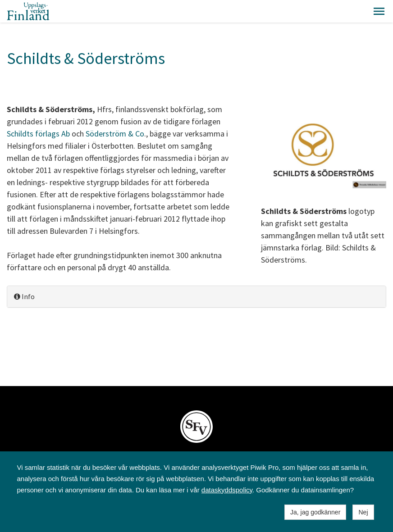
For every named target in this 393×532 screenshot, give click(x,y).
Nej (363, 512)
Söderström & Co (115, 134)
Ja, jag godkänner (315, 512)
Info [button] (24, 296)
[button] (379, 11)
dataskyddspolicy (227, 490)
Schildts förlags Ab (38, 134)
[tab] (196, 297)
